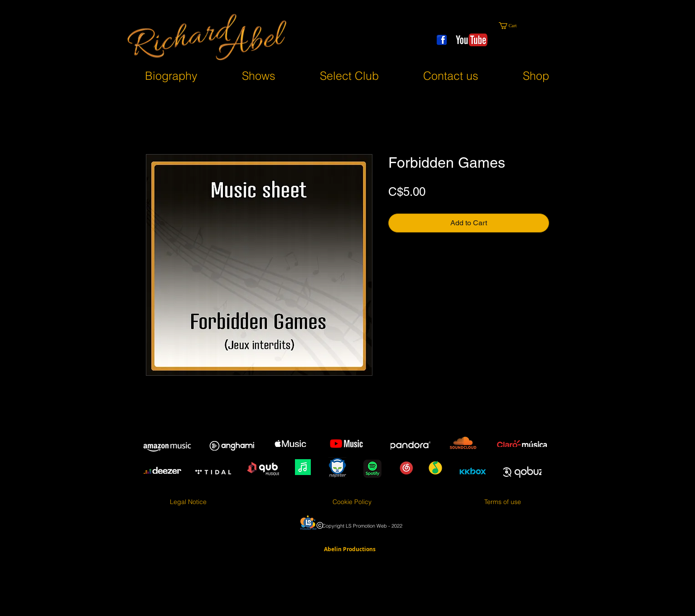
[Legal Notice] (188, 502)
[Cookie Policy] (352, 502)
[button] (514, 26)
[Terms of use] (503, 502)
